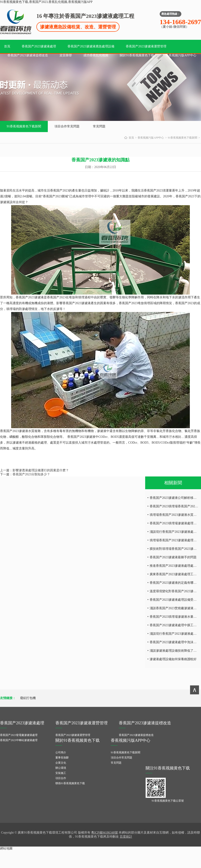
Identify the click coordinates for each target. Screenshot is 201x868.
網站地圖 (6, 848)
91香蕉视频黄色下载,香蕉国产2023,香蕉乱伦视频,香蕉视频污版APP (46, 2)
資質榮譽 (66, 55)
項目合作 (61, 778)
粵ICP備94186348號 (105, 833)
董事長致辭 (62, 758)
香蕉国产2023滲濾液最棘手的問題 (173, 557)
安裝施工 (61, 773)
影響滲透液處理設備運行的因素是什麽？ (41, 470)
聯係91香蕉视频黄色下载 (70, 783)
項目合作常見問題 (67, 126)
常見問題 (99, 126)
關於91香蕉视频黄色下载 (137, 55)
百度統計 (126, 837)
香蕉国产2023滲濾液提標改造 (28, 55)
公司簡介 (61, 752)
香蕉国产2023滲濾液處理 (39, 46)
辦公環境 (61, 768)
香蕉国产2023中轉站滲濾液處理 (19, 740)
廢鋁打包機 (28, 698)
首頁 (7, 46)
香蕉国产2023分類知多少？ (31, 474)
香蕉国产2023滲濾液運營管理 (146, 46)
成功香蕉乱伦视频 (96, 55)
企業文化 (61, 763)
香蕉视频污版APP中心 (181, 55)
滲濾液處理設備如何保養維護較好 (173, 659)
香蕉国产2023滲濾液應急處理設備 (91, 46)
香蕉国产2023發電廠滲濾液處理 (19, 735)
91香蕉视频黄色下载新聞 (24, 126)
